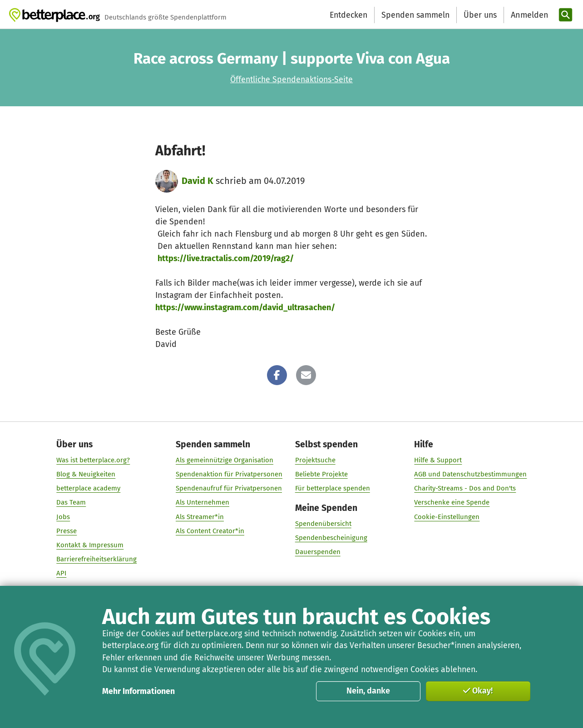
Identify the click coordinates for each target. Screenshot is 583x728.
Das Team (71, 503)
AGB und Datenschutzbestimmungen (470, 474)
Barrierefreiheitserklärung (96, 559)
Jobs (63, 517)
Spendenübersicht (323, 524)
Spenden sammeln (415, 15)
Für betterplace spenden (332, 489)
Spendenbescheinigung (331, 538)
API (61, 574)
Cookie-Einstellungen (447, 517)
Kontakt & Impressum (90, 545)
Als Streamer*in (200, 517)
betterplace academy (88, 489)
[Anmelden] (529, 15)
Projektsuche (315, 460)
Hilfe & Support (438, 460)
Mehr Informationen (138, 691)
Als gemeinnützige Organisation (225, 460)
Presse (67, 531)
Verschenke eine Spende (452, 503)
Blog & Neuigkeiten (86, 474)
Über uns (480, 15)
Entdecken (348, 15)
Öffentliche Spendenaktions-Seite (291, 79)
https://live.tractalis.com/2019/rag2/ (226, 258)
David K (198, 181)
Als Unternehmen (203, 503)
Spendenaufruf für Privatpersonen (229, 489)
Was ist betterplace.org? (93, 460)
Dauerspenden (317, 552)
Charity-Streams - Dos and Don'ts (465, 489)
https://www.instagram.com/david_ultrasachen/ (245, 307)
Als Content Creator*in (210, 531)
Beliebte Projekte (321, 474)
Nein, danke (368, 691)
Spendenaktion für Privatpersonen (229, 474)
